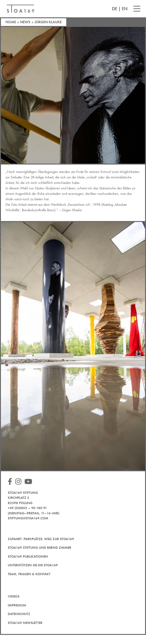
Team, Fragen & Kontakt (29, 574)
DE (115, 9)
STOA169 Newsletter (25, 623)
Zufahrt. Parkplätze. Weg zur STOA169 (41, 539)
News (25, 22)
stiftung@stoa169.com (28, 518)
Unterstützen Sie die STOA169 (33, 565)
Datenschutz (19, 614)
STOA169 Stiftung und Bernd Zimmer (40, 548)
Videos (14, 596)
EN (125, 9)
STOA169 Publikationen (28, 556)
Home (11, 22)
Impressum (17, 605)
